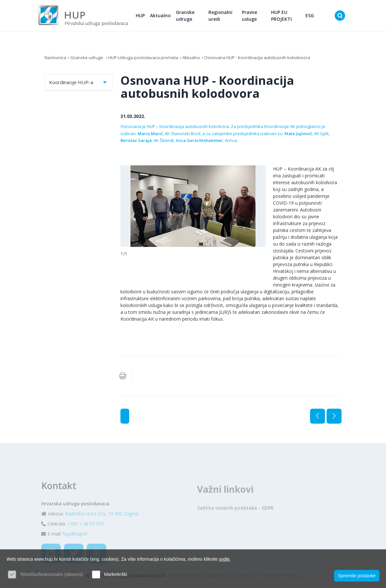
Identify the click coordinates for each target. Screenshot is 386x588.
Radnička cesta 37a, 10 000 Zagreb (102, 529)
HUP (147, 16)
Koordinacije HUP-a (78, 84)
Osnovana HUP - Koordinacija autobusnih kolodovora (267, 59)
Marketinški (115, 574)
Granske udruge (192, 17)
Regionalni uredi (226, 17)
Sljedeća (334, 418)
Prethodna (318, 418)
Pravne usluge (253, 17)
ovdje (224, 559)
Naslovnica (56, 59)
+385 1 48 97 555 (86, 539)
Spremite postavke (357, 575)
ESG (311, 16)
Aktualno (167, 16)
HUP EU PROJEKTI (284, 17)
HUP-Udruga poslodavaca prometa (147, 59)
